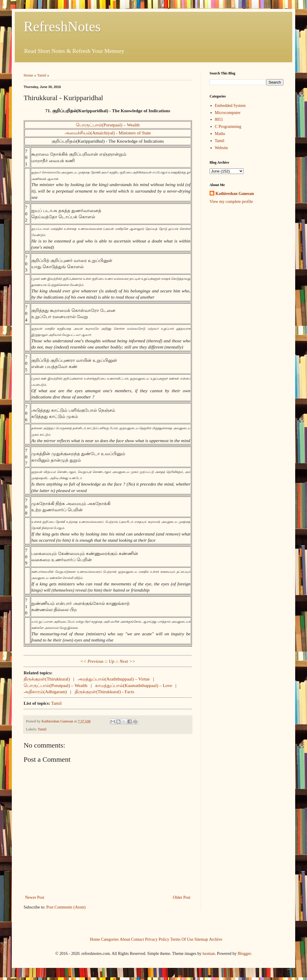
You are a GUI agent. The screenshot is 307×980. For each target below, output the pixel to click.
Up (112, 661)
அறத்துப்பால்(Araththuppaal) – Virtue (114, 679)
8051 (219, 119)
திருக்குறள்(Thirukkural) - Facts (104, 692)
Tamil (42, 75)
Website (222, 148)
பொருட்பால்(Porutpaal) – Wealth (108, 125)
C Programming (228, 127)
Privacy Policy (157, 939)
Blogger (244, 954)
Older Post (182, 897)
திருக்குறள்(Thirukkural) (47, 679)
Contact (138, 939)
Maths (220, 134)
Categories (110, 939)
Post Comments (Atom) (66, 907)
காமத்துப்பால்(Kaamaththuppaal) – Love (134, 685)
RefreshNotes (62, 26)
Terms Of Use (182, 939)
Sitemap (201, 939)
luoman (209, 954)
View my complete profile (231, 202)
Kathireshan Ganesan (235, 194)
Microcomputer (228, 113)
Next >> (127, 661)
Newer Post (35, 897)
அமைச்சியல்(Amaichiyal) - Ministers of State (108, 133)
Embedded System (230, 106)
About (125, 939)
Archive (216, 939)
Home (28, 75)
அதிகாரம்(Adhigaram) (45, 692)
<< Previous (92, 661)
